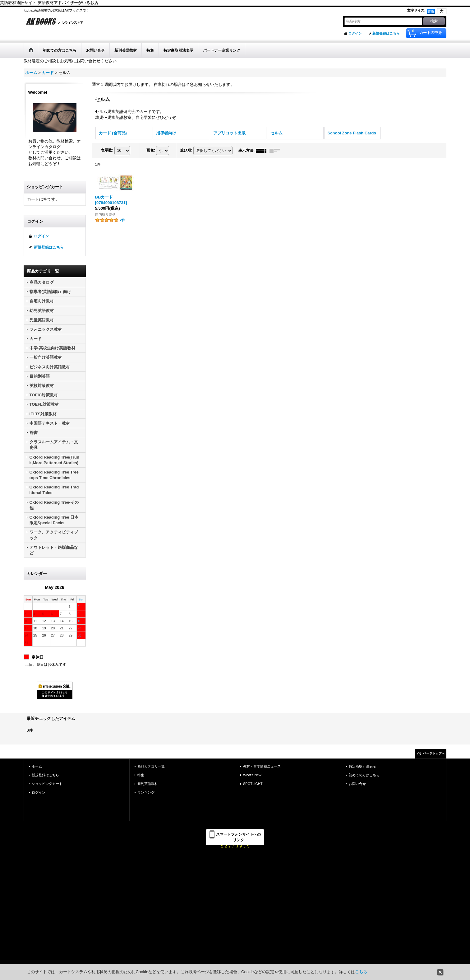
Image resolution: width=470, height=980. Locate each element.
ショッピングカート (47, 784)
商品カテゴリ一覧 (151, 766)
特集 (141, 775)
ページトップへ (434, 753)
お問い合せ (357, 784)
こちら (361, 972)
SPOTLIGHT (253, 784)
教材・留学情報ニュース (262, 766)
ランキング (146, 792)
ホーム (37, 766)
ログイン (355, 33)
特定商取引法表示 (362, 766)
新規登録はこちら (386, 33)
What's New (252, 775)
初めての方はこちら (364, 775)
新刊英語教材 (148, 784)
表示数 (107, 150)
